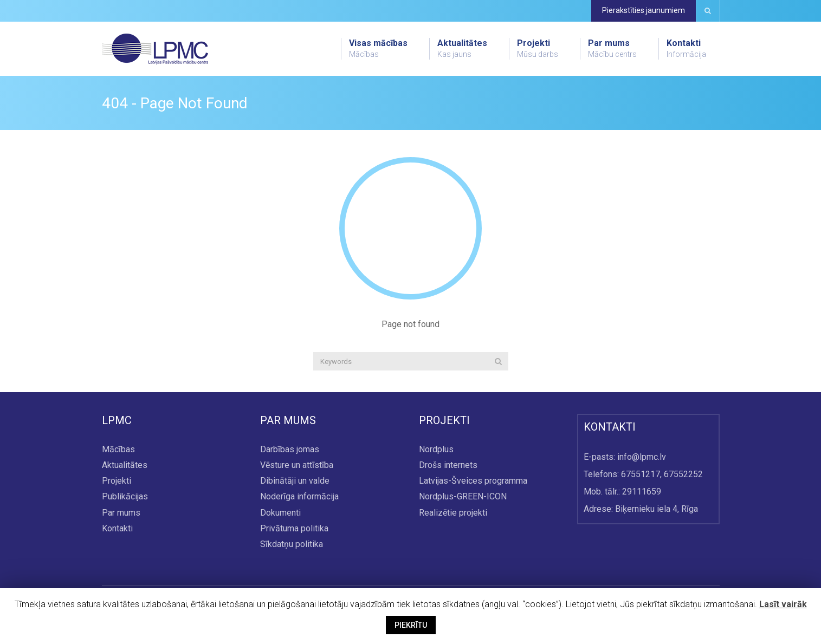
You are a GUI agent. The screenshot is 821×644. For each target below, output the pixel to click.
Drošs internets (448, 466)
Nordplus (436, 449)
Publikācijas (125, 497)
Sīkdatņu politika (292, 544)
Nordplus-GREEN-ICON (463, 497)
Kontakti (686, 49)
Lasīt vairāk (783, 604)
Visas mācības (378, 49)
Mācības (118, 449)
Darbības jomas (290, 449)
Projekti (538, 49)
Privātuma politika (294, 528)
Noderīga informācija (299, 497)
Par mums (612, 49)
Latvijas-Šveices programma (473, 481)
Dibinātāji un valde (295, 481)
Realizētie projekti (453, 513)
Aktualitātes (462, 49)
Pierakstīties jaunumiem (644, 10)
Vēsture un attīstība (297, 466)
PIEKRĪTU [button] (411, 625)
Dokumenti (280, 513)
